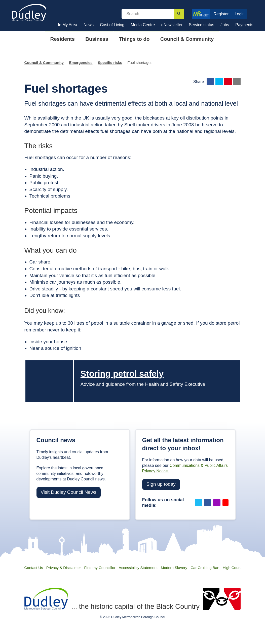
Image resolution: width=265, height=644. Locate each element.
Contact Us (34, 568)
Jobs (225, 25)
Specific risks (110, 63)
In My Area (67, 25)
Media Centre (143, 25)
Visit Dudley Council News (69, 492)
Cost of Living (112, 25)
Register (221, 14)
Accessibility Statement (138, 568)
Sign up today (161, 484)
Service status (202, 25)
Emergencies (81, 63)
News (89, 25)
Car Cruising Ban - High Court (216, 568)
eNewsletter (172, 25)
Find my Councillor (100, 568)
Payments (244, 25)
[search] (148, 14)
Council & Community (44, 63)
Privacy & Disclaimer (64, 568)
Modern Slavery (174, 568)
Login (240, 14)
